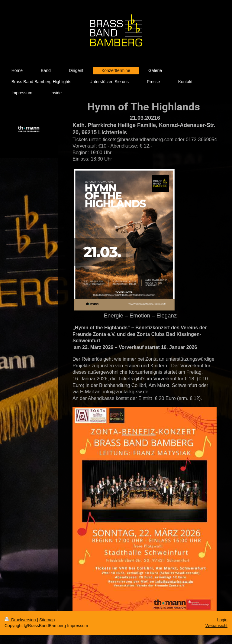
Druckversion (21, 620)
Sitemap (47, 620)
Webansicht (216, 626)
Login (222, 620)
